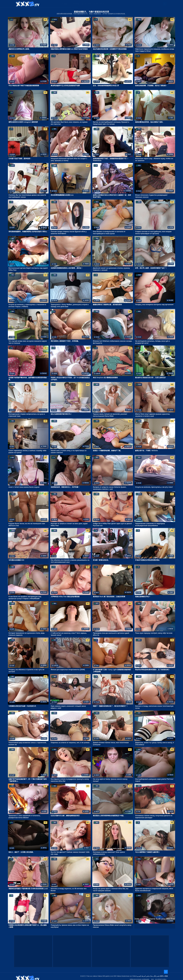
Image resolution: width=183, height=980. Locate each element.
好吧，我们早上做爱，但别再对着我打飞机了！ (151, 268)
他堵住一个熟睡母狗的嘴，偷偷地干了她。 (107, 451)
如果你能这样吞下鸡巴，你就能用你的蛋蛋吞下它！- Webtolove (111, 159)
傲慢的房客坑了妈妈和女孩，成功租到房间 (107, 305)
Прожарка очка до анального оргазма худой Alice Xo (111, 634)
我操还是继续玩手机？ (143, 597)
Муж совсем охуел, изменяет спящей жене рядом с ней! (68, 707)
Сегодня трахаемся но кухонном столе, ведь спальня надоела (27, 634)
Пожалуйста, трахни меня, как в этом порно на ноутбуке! (70, 926)
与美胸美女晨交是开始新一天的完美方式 (22, 706)
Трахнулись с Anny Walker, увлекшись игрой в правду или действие (70, 305)
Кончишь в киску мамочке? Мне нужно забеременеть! (109, 853)
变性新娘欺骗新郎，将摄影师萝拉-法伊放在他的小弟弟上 (28, 232)
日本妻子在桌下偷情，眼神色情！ (20, 158)
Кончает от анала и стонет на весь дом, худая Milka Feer (69, 524)
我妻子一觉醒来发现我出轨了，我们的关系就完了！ (110, 706)
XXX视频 (76, 4)
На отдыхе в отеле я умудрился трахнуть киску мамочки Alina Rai (70, 780)
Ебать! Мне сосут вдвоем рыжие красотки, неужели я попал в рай (152, 415)
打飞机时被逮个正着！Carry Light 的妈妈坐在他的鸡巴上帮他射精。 (112, 670)
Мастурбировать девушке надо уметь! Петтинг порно (154, 780)
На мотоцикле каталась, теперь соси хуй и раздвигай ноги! (152, 342)
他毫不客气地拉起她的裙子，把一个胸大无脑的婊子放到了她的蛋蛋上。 (28, 780)
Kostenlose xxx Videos (129, 976)
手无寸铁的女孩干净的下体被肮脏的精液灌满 (24, 85)
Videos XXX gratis (104, 976)
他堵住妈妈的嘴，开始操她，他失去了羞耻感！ (151, 85)
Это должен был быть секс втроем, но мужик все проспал (69, 123)
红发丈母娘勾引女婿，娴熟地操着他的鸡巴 (65, 816)
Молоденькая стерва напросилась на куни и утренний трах (27, 415)
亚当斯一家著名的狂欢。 (101, 560)
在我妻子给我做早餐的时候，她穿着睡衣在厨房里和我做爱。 (28, 378)
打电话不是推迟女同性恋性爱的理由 (147, 560)
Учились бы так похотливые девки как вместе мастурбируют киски (27, 196)
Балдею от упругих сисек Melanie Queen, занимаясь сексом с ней (110, 488)
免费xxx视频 (164, 976)
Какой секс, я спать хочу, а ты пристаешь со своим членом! (69, 451)
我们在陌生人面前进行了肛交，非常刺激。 (65, 341)
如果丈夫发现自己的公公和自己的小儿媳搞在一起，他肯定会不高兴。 (112, 196)
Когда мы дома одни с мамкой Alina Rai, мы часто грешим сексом (111, 890)
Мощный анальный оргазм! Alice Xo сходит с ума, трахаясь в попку (69, 159)
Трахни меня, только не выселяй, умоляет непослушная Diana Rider (110, 415)
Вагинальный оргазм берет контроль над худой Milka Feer (28, 269)
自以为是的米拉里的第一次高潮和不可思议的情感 (110, 49)
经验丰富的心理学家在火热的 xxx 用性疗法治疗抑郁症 (69, 49)
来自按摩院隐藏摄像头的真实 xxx (62, 195)
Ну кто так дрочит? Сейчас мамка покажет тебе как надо (70, 853)
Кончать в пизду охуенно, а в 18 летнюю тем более (69, 890)
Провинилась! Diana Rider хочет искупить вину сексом (112, 926)
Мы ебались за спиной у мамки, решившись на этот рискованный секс (70, 561)
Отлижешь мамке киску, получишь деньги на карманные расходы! (154, 816)
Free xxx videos (92, 976)
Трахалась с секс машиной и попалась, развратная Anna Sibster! (24, 816)
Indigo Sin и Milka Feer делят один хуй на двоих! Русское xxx (112, 524)
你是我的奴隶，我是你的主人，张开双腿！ (65, 487)
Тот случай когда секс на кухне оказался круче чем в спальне (28, 342)
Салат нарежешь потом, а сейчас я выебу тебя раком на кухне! (27, 451)
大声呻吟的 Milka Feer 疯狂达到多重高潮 (65, 597)
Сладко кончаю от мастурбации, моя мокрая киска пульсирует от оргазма (153, 232)
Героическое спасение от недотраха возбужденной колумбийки (150, 524)
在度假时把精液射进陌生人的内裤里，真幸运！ (67, 268)
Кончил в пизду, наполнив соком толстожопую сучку (154, 707)
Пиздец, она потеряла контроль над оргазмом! (154, 305)
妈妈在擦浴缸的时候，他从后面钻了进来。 (150, 122)
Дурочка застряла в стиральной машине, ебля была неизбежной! (154, 890)
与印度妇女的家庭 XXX (16, 560)
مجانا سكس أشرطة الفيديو (145, 976)
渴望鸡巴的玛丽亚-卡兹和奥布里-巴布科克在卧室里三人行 (28, 889)
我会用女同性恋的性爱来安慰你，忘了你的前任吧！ (153, 670)
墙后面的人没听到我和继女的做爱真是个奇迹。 (109, 816)
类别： (66, 4)
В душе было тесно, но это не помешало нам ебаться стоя (27, 524)
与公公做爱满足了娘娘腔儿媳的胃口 (147, 852)
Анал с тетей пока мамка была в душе (24, 487)
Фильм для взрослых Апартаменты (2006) (68, 670)
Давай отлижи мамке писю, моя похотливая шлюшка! (111, 743)
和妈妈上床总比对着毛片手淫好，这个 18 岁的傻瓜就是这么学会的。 (70, 378)
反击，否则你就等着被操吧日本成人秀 (106, 85)
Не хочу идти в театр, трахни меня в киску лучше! (110, 780)
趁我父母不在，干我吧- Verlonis (146, 451)
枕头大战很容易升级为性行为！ (61, 414)
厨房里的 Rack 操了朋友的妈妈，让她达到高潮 (109, 597)
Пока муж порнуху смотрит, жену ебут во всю (154, 633)
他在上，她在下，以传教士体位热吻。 (21, 852)
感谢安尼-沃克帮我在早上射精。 (20, 49)
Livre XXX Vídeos (116, 976)
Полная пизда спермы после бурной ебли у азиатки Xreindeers (69, 232)
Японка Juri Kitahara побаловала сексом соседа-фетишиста (113, 342)
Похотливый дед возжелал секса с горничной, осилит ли (27, 743)
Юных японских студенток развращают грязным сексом (151, 196)
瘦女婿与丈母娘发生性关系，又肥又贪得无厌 (150, 378)
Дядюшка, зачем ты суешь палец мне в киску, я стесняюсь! (154, 743)
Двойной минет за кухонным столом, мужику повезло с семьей (111, 269)
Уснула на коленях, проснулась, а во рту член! (154, 487)
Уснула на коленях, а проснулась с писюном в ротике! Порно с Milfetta (27, 305)
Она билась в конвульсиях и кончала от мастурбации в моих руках (109, 232)
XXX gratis (100, 4)
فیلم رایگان (156, 976)
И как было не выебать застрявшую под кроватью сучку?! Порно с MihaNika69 (25, 597)
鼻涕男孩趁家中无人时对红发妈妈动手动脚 (65, 85)
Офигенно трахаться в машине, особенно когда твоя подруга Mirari (155, 50)
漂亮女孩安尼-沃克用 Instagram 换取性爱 (23, 122)
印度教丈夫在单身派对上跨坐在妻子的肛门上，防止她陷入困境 (28, 926)
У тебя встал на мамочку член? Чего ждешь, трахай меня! (69, 634)
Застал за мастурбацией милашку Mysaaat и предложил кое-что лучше (111, 123)
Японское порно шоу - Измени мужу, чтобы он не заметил (154, 159)
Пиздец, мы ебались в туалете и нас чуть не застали (26, 670)
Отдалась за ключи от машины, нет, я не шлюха (70, 743)
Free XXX (87, 4)
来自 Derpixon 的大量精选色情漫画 (105, 378)
